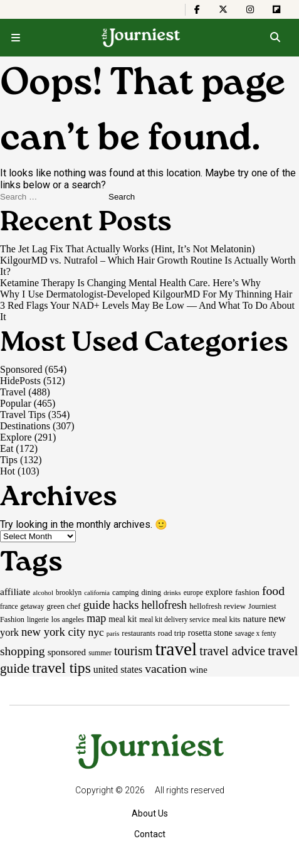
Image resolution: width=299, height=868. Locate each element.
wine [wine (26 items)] (198, 670)
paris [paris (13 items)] (113, 634)
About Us (150, 813)
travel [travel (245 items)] (176, 649)
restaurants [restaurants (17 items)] (138, 633)
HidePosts (20, 381)
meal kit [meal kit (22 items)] (123, 619)
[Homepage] (141, 38)
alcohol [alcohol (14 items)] (43, 592)
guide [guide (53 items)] (97, 605)
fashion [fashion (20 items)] (247, 592)
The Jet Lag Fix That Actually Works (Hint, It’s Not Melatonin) (128, 249)
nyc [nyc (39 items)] (96, 632)
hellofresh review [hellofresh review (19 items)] (218, 606)
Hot (8, 471)
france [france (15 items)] (9, 606)
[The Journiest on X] (223, 9)
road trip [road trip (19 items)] (172, 633)
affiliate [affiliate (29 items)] (15, 592)
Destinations (25, 426)
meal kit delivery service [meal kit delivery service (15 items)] (174, 619)
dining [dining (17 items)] (151, 592)
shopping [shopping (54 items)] (23, 651)
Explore (16, 437)
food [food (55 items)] (273, 591)
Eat (7, 448)
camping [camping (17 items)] (125, 592)
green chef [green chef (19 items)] (64, 606)
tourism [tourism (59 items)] (134, 651)
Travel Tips (23, 415)
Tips (9, 460)
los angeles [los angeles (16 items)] (68, 619)
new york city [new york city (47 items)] (53, 632)
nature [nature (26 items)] (254, 619)
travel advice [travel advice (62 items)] (232, 651)
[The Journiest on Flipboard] (276, 9)
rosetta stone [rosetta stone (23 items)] (210, 633)
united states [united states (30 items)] (118, 669)
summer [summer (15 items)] (100, 653)
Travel (13, 392)
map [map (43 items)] (96, 618)
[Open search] (275, 38)
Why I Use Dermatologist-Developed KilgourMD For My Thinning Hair (146, 294)
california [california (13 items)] (97, 593)
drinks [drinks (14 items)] (172, 592)
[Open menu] (16, 38)
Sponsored (21, 369)
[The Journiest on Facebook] (197, 9)
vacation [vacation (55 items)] (166, 668)
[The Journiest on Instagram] (250, 9)
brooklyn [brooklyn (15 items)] (69, 592)
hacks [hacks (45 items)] (126, 605)
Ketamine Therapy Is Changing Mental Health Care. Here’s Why (130, 283)
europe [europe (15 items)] (193, 592)
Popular (16, 403)
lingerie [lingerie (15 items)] (38, 619)
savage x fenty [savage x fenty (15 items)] (256, 633)
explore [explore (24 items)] (219, 592)
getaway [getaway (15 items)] (33, 606)
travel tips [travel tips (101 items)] (61, 668)
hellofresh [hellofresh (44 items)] (164, 605)
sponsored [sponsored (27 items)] (67, 652)
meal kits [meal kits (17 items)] (227, 619)
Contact (150, 834)
